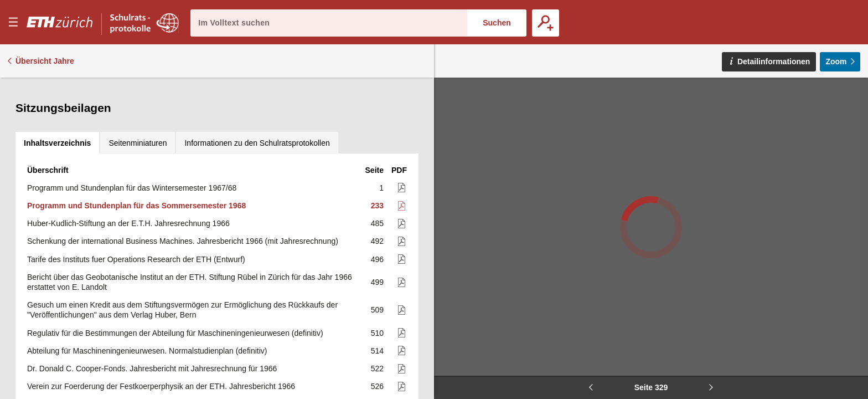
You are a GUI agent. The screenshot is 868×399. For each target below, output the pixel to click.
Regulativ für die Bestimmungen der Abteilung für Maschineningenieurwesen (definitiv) (175, 265)
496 (377, 192)
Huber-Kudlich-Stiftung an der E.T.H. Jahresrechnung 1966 (128, 156)
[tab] (57, 89)
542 (377, 354)
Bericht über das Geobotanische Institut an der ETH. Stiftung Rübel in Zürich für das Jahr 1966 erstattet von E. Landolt (190, 214)
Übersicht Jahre (45, 61)
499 (377, 214)
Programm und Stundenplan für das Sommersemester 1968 (136, 138)
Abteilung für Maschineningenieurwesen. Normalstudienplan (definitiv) (147, 283)
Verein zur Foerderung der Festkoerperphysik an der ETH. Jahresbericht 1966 (161, 319)
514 (377, 283)
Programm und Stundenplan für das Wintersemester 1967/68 (132, 120)
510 (377, 265)
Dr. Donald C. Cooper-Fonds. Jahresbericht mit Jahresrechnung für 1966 (152, 301)
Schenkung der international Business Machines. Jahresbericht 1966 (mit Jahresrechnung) (183, 173)
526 (377, 319)
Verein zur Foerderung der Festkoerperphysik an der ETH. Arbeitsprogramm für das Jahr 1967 (189, 354)
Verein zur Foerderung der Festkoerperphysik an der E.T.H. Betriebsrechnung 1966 (170, 336)
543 (377, 372)
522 (377, 301)
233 (377, 138)
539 (377, 336)
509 (377, 242)
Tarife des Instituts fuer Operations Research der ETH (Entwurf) (136, 192)
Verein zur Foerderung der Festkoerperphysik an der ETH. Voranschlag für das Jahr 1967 (181, 372)
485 (377, 156)
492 (377, 173)
